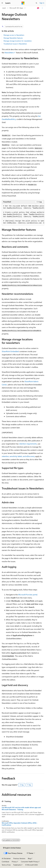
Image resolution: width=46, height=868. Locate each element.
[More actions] (42, 8)
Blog (29, 858)
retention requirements (28, 444)
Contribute (5, 862)
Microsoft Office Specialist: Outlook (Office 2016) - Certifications (20, 824)
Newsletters (9, 52)
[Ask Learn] (38, 8)
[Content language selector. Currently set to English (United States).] (12, 848)
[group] (23, 215)
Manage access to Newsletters (14, 35)
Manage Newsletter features (13, 38)
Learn (4, 8)
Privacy (14, 862)
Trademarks (17, 865)
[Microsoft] (23, 3)
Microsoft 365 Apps (16, 8)
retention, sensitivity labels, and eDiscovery (18, 456)
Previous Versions (19, 858)
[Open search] (36, 3)
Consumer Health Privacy (30, 862)
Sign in (42, 3)
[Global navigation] (2, 3)
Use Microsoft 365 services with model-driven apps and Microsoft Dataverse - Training (21, 808)
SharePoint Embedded (10, 351)
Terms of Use (6, 865)
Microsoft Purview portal (28, 595)
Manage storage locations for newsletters (18, 41)
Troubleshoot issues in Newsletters (15, 44)
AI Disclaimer (6, 858)
